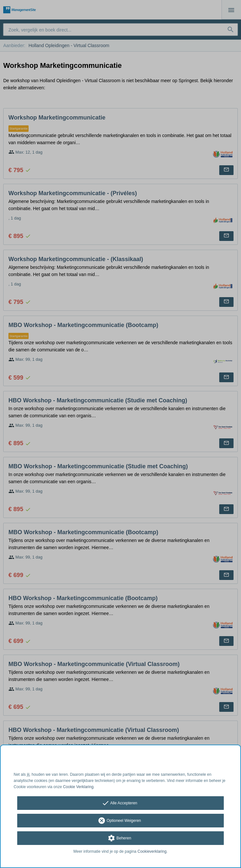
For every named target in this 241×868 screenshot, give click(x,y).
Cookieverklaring (152, 851)
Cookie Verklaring (78, 787)
